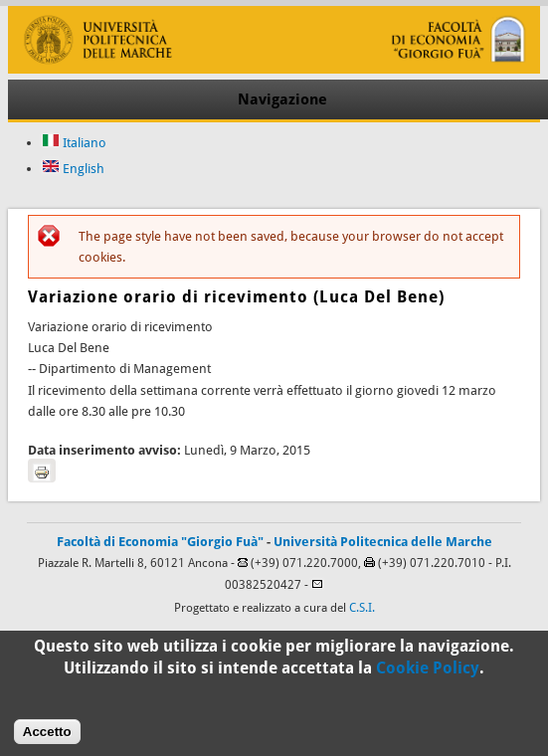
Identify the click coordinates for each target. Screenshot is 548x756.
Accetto (47, 738)
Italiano (74, 143)
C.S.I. (362, 608)
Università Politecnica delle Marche (383, 542)
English (73, 169)
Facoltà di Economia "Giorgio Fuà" (160, 542)
